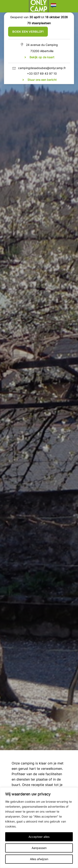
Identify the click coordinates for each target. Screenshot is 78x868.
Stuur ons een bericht (42, 80)
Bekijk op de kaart (42, 57)
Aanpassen (39, 848)
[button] (53, 6)
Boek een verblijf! (28, 32)
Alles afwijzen (39, 859)
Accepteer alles (39, 837)
